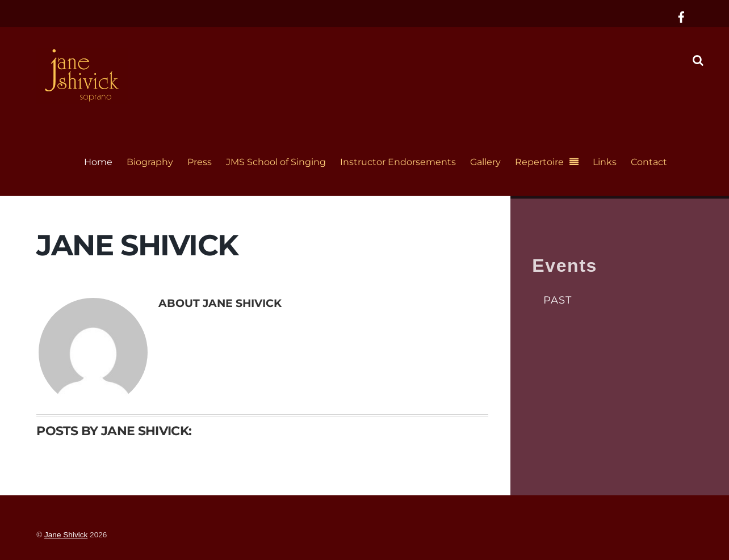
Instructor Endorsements (398, 162)
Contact (649, 162)
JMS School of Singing (276, 162)
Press (200, 162)
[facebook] (681, 16)
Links (605, 162)
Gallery (485, 162)
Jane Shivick (66, 535)
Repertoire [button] (539, 162)
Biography (150, 162)
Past (558, 300)
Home (98, 162)
